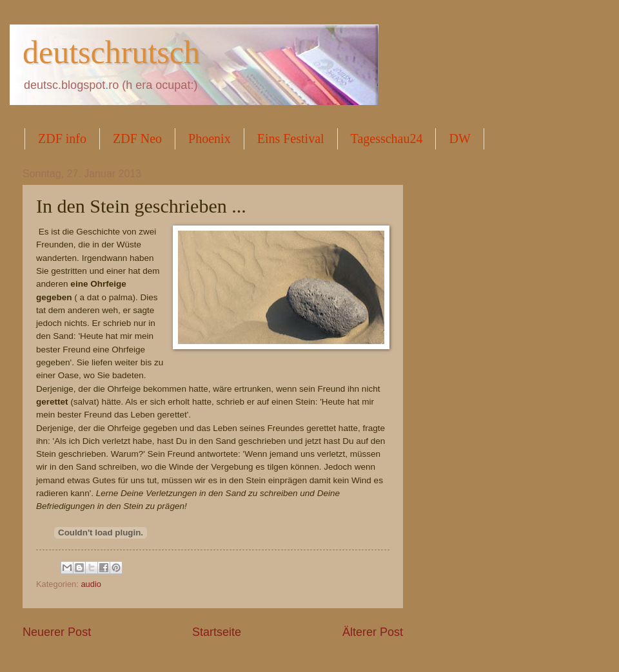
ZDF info (62, 139)
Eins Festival (291, 139)
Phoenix (210, 139)
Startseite (217, 632)
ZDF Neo (137, 139)
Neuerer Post (57, 632)
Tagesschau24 (387, 139)
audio (91, 584)
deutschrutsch (111, 52)
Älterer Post (373, 632)
